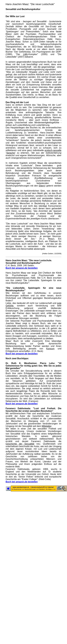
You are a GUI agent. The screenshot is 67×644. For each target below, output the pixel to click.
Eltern (42, 186)
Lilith (25, 54)
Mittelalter (47, 426)
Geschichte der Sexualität (20, 444)
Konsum (50, 349)
